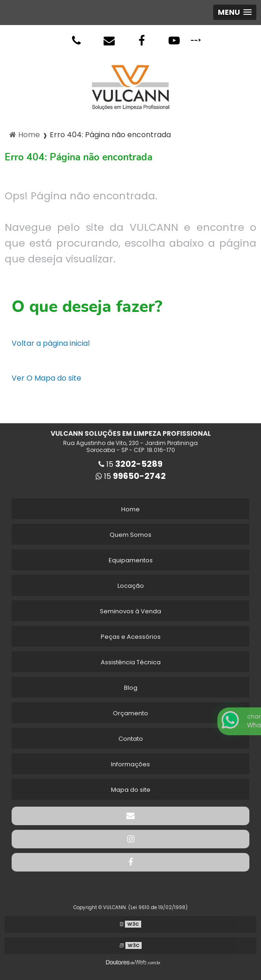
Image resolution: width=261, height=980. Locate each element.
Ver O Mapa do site (46, 378)
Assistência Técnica (131, 662)
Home (130, 509)
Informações (130, 764)
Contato (131, 739)
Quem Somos (130, 535)
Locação (131, 586)
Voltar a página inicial (51, 343)
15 (130, 464)
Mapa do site (131, 790)
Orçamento (130, 713)
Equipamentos (131, 560)
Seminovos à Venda (130, 611)
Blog (131, 688)
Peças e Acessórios (131, 637)
